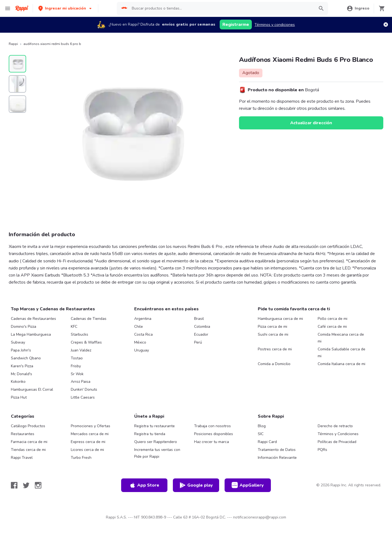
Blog (262, 426)
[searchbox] (221, 8)
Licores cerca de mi (87, 450)
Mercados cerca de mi (90, 434)
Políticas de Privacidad (337, 442)
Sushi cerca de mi (273, 334)
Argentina (143, 319)
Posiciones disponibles (214, 434)
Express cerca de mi (88, 442)
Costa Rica (143, 334)
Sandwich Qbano (26, 358)
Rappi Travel (22, 458)
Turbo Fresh (81, 458)
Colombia (202, 327)
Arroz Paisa (81, 382)
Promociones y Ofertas (91, 426)
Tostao (77, 358)
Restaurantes (23, 434)
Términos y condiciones (275, 25)
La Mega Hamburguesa (31, 334)
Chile (139, 327)
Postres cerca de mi (275, 349)
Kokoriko (18, 382)
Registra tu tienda (150, 434)
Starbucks (79, 334)
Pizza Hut (19, 397)
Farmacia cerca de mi (29, 442)
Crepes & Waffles (86, 342)
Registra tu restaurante (154, 426)
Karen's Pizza (22, 366)
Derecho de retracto (335, 426)
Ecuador (201, 334)
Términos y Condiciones (338, 434)
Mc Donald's (22, 374)
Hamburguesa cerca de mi (280, 319)
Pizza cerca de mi (272, 327)
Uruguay (142, 350)
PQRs (322, 450)
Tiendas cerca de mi (28, 450)
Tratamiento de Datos (277, 450)
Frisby (76, 366)
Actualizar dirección (311, 123)
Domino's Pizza (24, 327)
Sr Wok (77, 374)
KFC (74, 327)
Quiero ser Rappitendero (156, 442)
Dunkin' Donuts (84, 389)
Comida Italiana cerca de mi (342, 364)
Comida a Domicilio (274, 364)
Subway (18, 342)
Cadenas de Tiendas (89, 319)
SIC (261, 434)
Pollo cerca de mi (333, 319)
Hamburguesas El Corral (32, 389)
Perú (198, 342)
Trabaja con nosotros (212, 426)
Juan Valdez (81, 350)
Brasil (199, 319)
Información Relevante (277, 458)
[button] (65, 8)
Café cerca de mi (332, 327)
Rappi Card (267, 442)
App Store (144, 485)
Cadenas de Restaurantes (33, 319)
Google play (196, 485)
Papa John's (21, 350)
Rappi (13, 44)
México (140, 342)
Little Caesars (83, 397)
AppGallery (248, 485)
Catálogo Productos (28, 426)
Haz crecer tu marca (212, 442)
